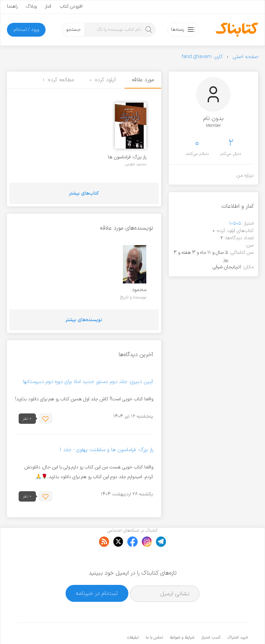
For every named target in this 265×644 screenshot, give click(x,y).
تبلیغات (133, 616)
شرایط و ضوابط (182, 616)
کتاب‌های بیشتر (84, 193)
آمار (48, 6)
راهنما (12, 6)
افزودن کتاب (71, 6)
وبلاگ (31, 6)
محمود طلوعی (136, 164)
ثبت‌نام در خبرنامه (97, 572)
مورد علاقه (143, 80)
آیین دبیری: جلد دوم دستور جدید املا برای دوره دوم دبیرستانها (88, 382)
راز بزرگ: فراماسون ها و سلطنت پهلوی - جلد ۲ (127, 157)
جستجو (73, 30)
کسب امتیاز (211, 616)
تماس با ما (154, 616)
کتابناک (212, 627)
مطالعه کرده (58, 80)
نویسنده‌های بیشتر (84, 320)
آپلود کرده (103, 80)
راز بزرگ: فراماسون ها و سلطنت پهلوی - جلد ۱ (106, 450)
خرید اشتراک (238, 616)
